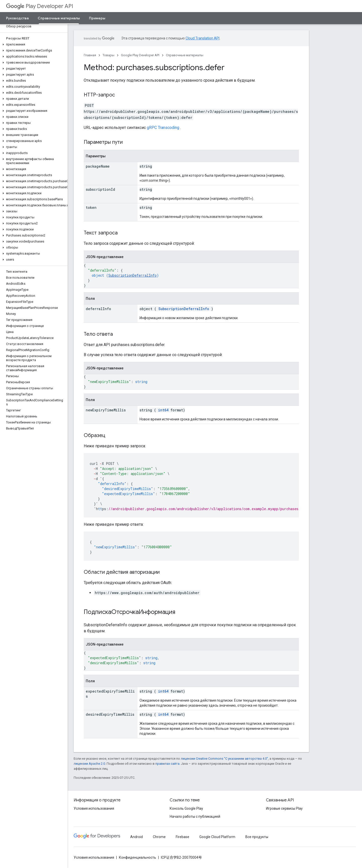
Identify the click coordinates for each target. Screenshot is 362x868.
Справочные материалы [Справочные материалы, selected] (59, 18)
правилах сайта (167, 764)
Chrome (159, 837)
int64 (163, 410)
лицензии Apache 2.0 (89, 764)
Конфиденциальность (138, 857)
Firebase (183, 837)
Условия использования (94, 808)
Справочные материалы (185, 55)
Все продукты (257, 837)
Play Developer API (40, 6)
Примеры (97, 18)
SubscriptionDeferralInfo (132, 275)
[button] (33, 44)
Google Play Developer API (140, 55)
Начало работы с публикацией (195, 816)
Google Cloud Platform (217, 837)
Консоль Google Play (186, 808)
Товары (108, 55)
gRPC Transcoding (163, 128)
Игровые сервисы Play (284, 808)
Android (137, 837)
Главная (90, 55)
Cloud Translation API (202, 38)
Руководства (17, 18)
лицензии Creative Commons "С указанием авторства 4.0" (224, 759)
